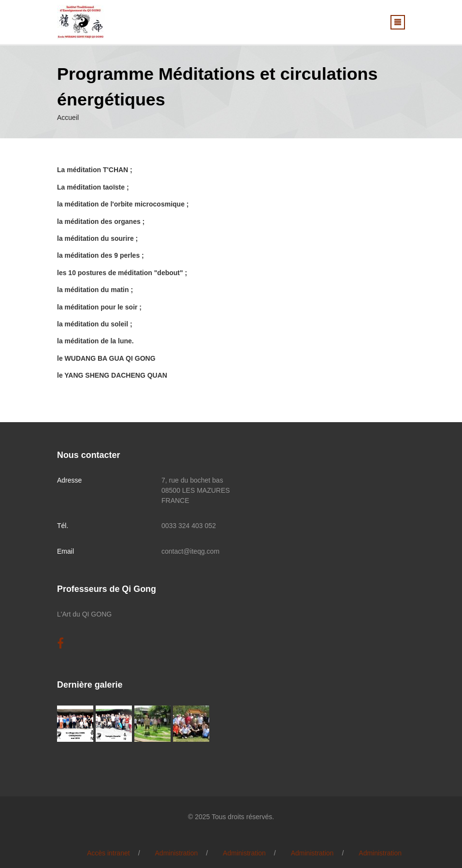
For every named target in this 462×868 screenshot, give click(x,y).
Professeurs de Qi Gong (107, 589)
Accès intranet (108, 853)
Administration (177, 853)
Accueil (68, 118)
